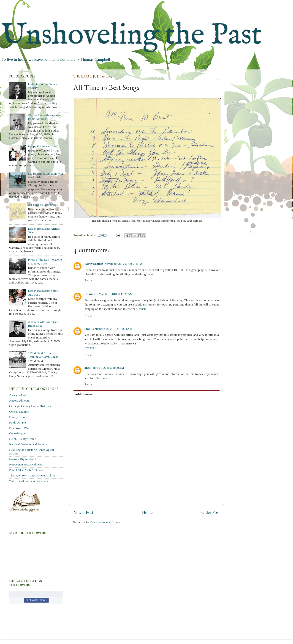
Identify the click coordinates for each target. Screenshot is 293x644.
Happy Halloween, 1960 (43, 146)
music (143, 309)
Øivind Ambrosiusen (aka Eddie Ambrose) (44, 117)
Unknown (91, 294)
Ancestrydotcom (19, 400)
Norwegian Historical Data (26, 464)
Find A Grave (18, 422)
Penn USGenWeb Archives (26, 470)
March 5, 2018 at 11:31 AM (116, 294)
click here (101, 378)
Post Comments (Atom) (105, 522)
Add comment (84, 394)
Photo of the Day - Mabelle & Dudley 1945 (45, 261)
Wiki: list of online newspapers (28, 481)
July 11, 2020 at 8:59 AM (109, 368)
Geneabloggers (18, 433)
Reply (88, 280)
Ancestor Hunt (18, 395)
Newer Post (83, 512)
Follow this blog (36, 600)
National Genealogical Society (28, 444)
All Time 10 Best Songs (43, 205)
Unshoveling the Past (131, 35)
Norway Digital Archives (25, 459)
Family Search (18, 417)
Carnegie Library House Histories (30, 406)
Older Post (211, 512)
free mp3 (90, 348)
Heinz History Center (22, 439)
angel (88, 368)
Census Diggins (19, 411)
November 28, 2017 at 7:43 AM (124, 264)
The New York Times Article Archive (32, 475)
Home (147, 512)
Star (87, 329)
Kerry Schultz (94, 264)
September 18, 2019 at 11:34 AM (112, 329)
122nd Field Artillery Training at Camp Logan (43, 355)
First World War (19, 428)
